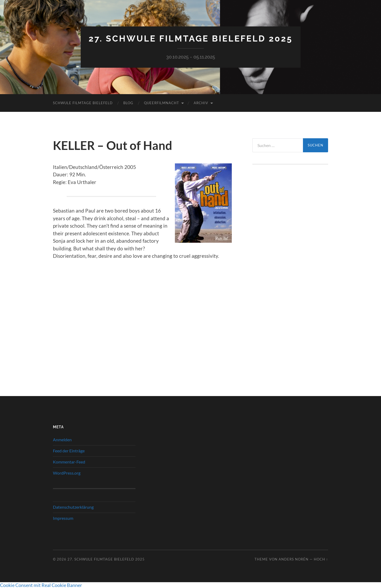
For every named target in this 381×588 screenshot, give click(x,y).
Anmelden (62, 440)
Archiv (201, 103)
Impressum (63, 518)
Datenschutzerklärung (73, 507)
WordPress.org (67, 473)
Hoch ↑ (321, 559)
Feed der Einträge (69, 451)
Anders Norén (294, 559)
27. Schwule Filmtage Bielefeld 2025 (191, 38)
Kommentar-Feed (69, 462)
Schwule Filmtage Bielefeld (83, 103)
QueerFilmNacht (162, 103)
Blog (128, 103)
